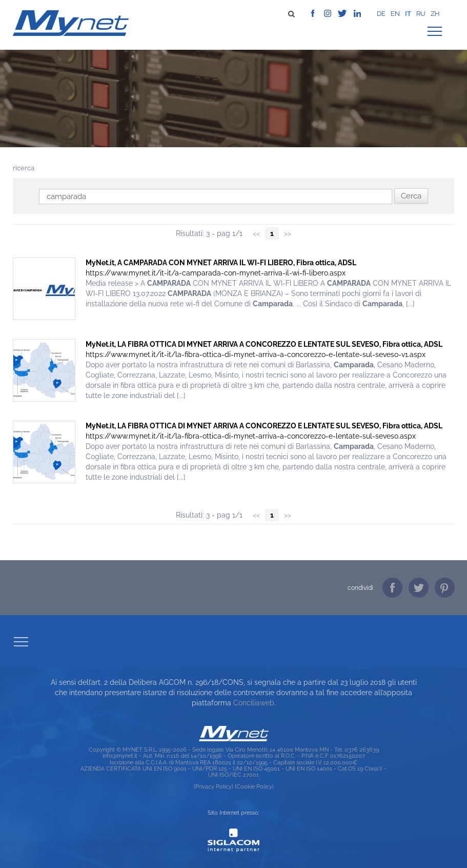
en (395, 14)
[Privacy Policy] (214, 786)
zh (435, 14)
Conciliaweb (254, 703)
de (381, 14)
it (408, 14)
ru (421, 14)
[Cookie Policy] (254, 786)
